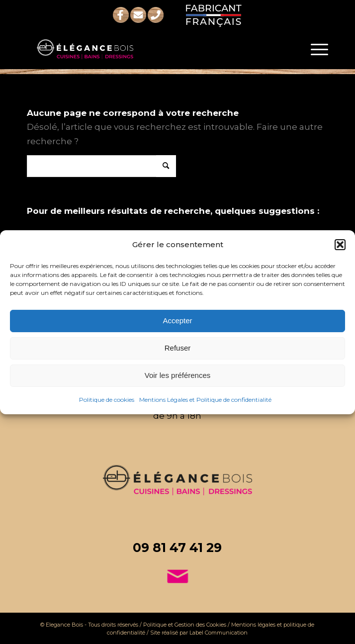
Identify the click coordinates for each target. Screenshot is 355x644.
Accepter (177, 321)
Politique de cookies (107, 400)
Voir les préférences (178, 375)
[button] (340, 244)
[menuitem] (314, 49)
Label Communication (219, 633)
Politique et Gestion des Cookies (185, 625)
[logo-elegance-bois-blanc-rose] (148, 49)
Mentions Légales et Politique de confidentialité (205, 400)
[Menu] (314, 49)
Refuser (178, 348)
